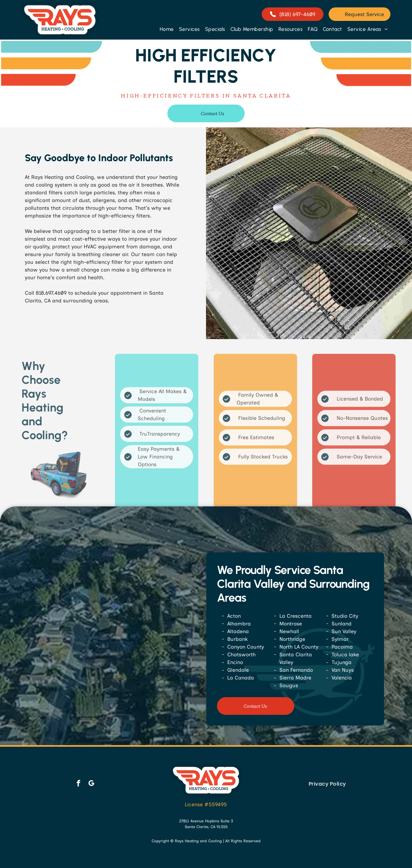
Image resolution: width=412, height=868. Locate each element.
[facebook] (78, 784)
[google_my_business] (91, 784)
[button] (189, 29)
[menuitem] (167, 29)
